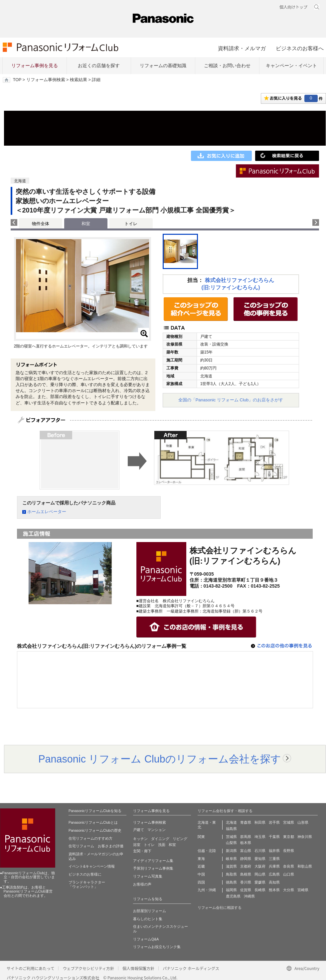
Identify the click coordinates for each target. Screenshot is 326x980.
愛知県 (260, 859)
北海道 (231, 822)
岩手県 (274, 822)
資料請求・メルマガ (242, 48)
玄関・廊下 (142, 851)
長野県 (289, 851)
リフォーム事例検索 (46, 80)
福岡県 (231, 890)
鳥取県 (231, 874)
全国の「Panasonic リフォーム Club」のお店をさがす (231, 400)
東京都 (289, 837)
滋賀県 (231, 866)
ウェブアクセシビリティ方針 (88, 968)
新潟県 (231, 851)
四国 (201, 882)
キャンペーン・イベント (291, 66)
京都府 (246, 866)
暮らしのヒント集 (148, 919)
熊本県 (274, 890)
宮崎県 (303, 890)
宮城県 (289, 822)
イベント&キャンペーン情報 (92, 866)
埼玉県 (260, 837)
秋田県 (260, 822)
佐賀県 (246, 890)
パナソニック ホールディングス (191, 968)
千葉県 (274, 837)
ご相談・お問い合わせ (227, 66)
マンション (157, 830)
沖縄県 (249, 896)
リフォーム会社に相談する (220, 908)
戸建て (139, 830)
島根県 (246, 874)
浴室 (137, 845)
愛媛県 (260, 882)
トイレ (131, 224)
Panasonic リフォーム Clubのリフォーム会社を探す (160, 759)
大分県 (289, 890)
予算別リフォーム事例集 (153, 868)
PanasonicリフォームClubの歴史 (95, 830)
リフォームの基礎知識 (163, 66)
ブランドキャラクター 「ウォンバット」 (87, 885)
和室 (172, 845)
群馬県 (246, 837)
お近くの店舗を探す (99, 66)
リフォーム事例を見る (35, 66)
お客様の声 (142, 884)
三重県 (274, 859)
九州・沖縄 (207, 890)
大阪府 (260, 866)
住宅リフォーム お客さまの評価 (96, 846)
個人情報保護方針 (138, 968)
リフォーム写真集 (148, 876)
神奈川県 (305, 837)
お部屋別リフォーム (150, 911)
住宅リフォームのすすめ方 (90, 838)
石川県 (260, 851)
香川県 (246, 882)
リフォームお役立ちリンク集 (157, 947)
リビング (180, 839)
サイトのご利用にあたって (30, 968)
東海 (201, 859)
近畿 (201, 866)
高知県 (274, 882)
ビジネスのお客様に (85, 874)
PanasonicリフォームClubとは (93, 822)
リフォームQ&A (146, 939)
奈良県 (289, 866)
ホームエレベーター (47, 512)
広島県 (274, 874)
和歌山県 (305, 866)
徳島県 (231, 882)
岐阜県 (231, 859)
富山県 (246, 851)
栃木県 (246, 843)
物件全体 (41, 224)
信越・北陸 (207, 851)
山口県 (289, 874)
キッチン (140, 839)
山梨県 (231, 843)
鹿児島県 (233, 896)
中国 (201, 874)
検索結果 (79, 80)
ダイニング (160, 839)
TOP (17, 80)
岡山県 (260, 874)
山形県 (303, 822)
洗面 (162, 845)
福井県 (274, 851)
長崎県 (260, 890)
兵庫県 (274, 866)
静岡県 (246, 859)
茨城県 (231, 837)
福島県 (231, 829)
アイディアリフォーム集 (153, 861)
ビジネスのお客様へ (300, 48)
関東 (201, 837)
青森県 (246, 822)
